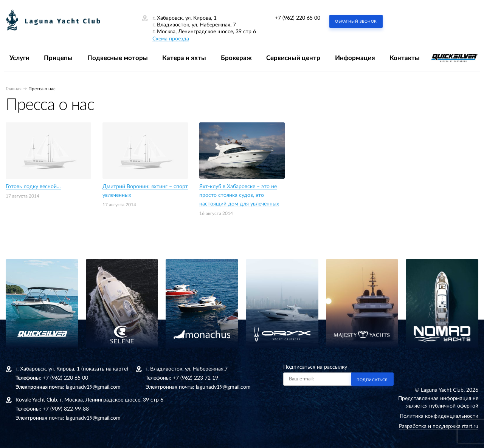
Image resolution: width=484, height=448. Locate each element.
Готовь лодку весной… (33, 187)
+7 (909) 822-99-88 (66, 409)
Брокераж (236, 58)
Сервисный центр (293, 58)
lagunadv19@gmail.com (93, 387)
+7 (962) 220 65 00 (298, 18)
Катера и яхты (184, 58)
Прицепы (58, 58)
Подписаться (372, 380)
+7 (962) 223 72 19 (195, 378)
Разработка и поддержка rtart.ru (439, 426)
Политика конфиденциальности (439, 416)
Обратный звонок (356, 22)
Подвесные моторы (118, 58)
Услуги (19, 58)
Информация (355, 58)
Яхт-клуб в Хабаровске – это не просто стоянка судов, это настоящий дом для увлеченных (239, 195)
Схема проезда (171, 39)
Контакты (405, 58)
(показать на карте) (105, 369)
